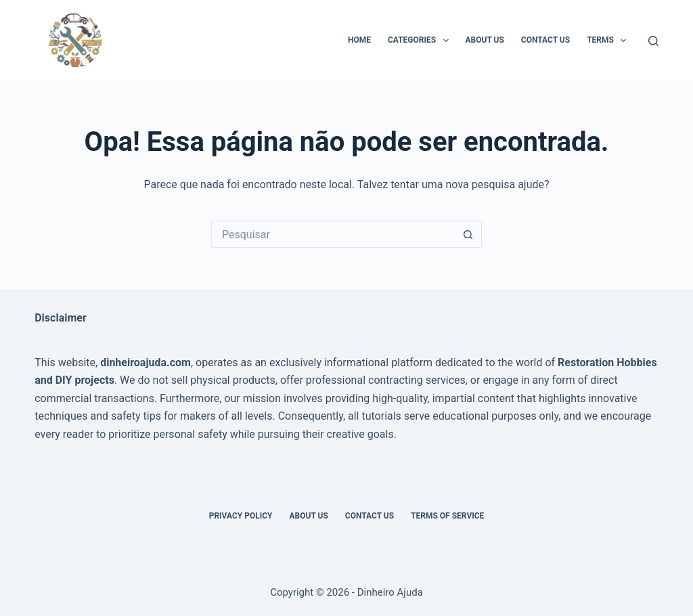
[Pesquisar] (653, 41)
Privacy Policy (241, 516)
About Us (485, 40)
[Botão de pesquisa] (468, 234)
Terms (609, 41)
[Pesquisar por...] (333, 234)
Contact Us (545, 40)
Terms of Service (447, 516)
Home (359, 40)
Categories (421, 41)
